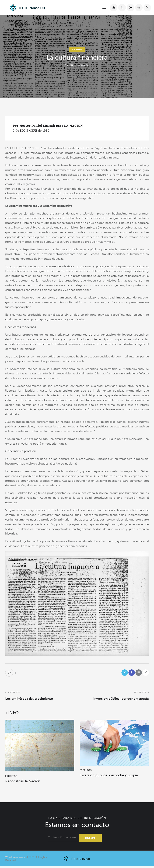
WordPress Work (15, 859)
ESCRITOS (77, 49)
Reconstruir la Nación (23, 782)
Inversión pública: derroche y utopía (109, 776)
